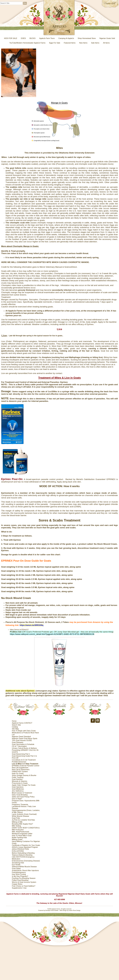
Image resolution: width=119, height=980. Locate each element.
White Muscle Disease (20, 816)
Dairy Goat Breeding (20, 795)
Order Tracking (18, 777)
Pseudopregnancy (19, 872)
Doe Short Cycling (19, 874)
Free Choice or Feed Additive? (24, 886)
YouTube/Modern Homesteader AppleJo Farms (27, 43)
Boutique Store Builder (52, 910)
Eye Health (16, 865)
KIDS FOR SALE (11, 38)
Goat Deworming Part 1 (21, 754)
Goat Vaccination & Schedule (23, 744)
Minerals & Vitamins (20, 781)
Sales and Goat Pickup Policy (23, 797)
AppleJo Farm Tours (47, 38)
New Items (83, 43)
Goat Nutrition (17, 779)
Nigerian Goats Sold (107, 38)
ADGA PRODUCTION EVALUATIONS (20, 850)
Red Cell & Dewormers (21, 770)
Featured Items (70, 43)
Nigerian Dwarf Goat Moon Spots (25, 739)
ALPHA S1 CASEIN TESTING (23, 820)
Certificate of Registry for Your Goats (26, 845)
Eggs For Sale (55, 43)
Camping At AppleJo (66, 38)
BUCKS (33, 38)
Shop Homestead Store (87, 38)
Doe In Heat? (17, 799)
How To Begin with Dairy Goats (24, 731)
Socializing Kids (18, 863)
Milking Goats (17, 839)
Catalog (15, 727)
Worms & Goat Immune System (24, 882)
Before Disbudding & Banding (23, 853)
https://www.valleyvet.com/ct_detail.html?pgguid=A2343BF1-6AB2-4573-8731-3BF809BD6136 (52, 634)
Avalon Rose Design (74, 910)
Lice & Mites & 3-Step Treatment (25, 764)
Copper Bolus (17, 884)
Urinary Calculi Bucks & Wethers (24, 748)
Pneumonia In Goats (20, 783)
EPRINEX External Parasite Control (26, 766)
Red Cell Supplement (20, 768)
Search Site (16, 725)
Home (14, 721)
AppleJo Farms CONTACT (22, 723)
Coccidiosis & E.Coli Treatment (24, 760)
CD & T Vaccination (19, 746)
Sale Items (95, 43)
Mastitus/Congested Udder (22, 834)
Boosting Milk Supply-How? (22, 824)
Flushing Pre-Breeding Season (24, 878)
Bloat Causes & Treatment (22, 793)
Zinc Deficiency (18, 791)
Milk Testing (16, 826)
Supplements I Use (19, 888)
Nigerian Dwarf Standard (21, 737)
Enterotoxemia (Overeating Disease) (26, 861)
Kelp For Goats (18, 773)
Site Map (15, 729)
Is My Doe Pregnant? (20, 876)
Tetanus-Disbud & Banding (22, 855)
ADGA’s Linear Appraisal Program (25, 847)
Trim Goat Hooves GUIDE (22, 740)
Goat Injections (18, 787)
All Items (106, 43)
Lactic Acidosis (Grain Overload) (24, 814)
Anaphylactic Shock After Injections (25, 870)
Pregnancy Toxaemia (20, 804)
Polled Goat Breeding (20, 880)
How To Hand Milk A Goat (22, 836)
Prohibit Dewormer (19, 762)
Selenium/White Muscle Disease (24, 867)
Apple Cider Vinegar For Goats (24, 785)
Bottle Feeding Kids (19, 837)
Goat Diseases (18, 742)
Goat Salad (16, 869)
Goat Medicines (18, 789)
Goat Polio (16, 818)
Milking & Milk (17, 822)
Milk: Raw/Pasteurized (20, 832)
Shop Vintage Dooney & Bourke (24, 775)
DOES (23, 38)
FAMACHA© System (20, 772)
